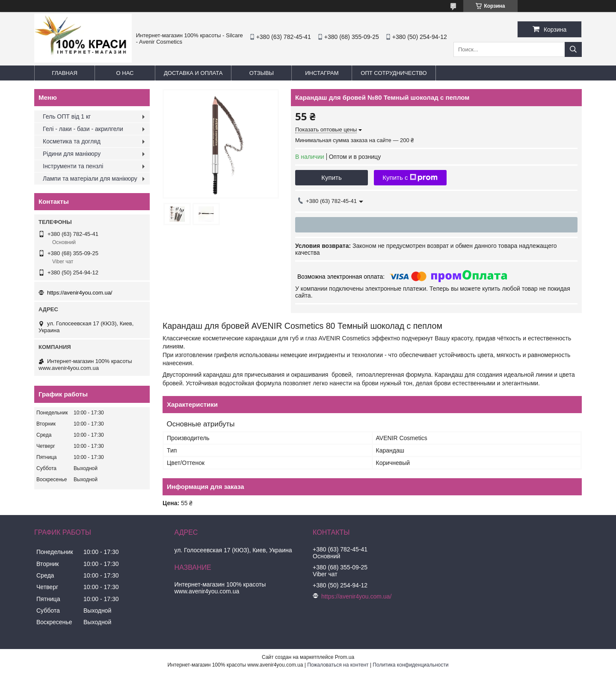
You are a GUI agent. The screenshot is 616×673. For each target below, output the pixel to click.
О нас (125, 73)
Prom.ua (345, 657)
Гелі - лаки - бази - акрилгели (83, 129)
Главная (65, 73)
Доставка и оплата (193, 73)
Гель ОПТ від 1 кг (67, 116)
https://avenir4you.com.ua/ (80, 293)
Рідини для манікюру (72, 154)
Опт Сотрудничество (394, 73)
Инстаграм (322, 73)
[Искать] (573, 49)
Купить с (410, 178)
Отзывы (262, 73)
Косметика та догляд (72, 141)
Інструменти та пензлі (73, 166)
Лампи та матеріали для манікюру (90, 179)
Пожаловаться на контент (338, 665)
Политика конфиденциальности (410, 665)
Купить (331, 177)
